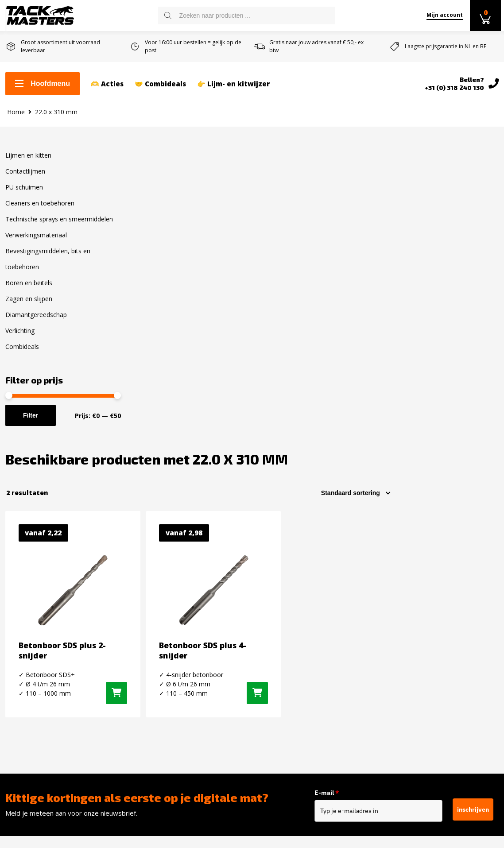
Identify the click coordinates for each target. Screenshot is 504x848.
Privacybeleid (27, 729)
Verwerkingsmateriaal (36, 242)
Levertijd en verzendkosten (50, 644)
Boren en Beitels (159, 736)
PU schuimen (24, 194)
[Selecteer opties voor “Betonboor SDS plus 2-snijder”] (225, 407)
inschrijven (473, 536)
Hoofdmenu (43, 84)
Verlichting (20, 338)
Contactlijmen (25, 178)
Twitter (404, 648)
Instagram (409, 632)
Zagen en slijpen (29, 306)
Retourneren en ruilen (42, 658)
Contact (18, 616)
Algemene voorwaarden (44, 672)
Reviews (19, 701)
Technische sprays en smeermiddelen (59, 226)
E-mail (327, 520)
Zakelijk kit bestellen (39, 630)
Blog (12, 715)
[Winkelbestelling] (463, 201)
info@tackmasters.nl (315, 684)
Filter (31, 422)
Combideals (22, 354)
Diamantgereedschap (36, 322)
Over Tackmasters (35, 686)
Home (16, 118)
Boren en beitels (29, 290)
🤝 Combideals (160, 85)
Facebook (407, 617)
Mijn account (442, 15)
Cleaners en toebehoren (40, 210)
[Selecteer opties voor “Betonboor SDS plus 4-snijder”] (349, 407)
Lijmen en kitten (28, 162)
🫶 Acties (107, 85)
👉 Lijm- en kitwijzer (233, 85)
